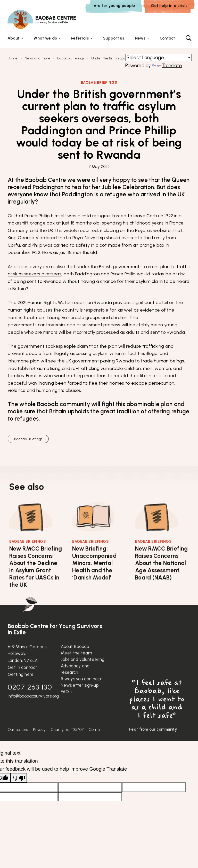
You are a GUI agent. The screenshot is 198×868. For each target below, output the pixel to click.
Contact (167, 38)
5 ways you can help (81, 692)
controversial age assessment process (79, 325)
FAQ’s (66, 705)
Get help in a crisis (169, 6)
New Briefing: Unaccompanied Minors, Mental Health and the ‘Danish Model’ (94, 576)
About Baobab (75, 660)
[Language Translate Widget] (158, 58)
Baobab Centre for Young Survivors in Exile (55, 642)
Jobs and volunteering (83, 672)
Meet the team (76, 666)
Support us (114, 38)
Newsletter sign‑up (80, 698)
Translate (167, 66)
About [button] (14, 38)
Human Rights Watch (49, 303)
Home (13, 59)
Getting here (21, 687)
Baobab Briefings (71, 59)
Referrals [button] (80, 38)
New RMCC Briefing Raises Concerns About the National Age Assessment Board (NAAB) (161, 576)
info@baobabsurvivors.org (33, 709)
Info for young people (114, 6)
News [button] (140, 38)
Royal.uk (143, 231)
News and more (38, 59)
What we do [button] (45, 38)
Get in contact (22, 680)
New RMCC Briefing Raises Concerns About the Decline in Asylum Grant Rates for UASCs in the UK (36, 580)
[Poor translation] (19, 778)
